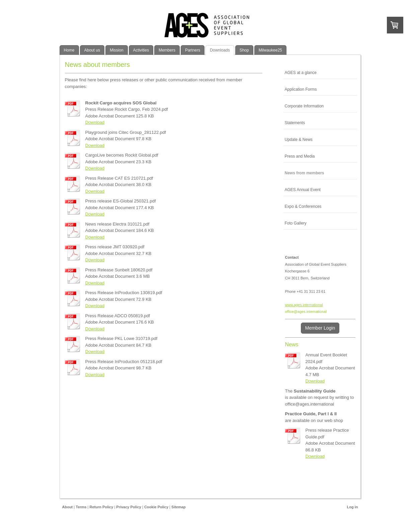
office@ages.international (306, 312)
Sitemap (179, 507)
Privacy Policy (129, 507)
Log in (353, 507)
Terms (81, 507)
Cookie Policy (156, 507)
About (68, 507)
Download (95, 122)
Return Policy (101, 507)
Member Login (320, 328)
